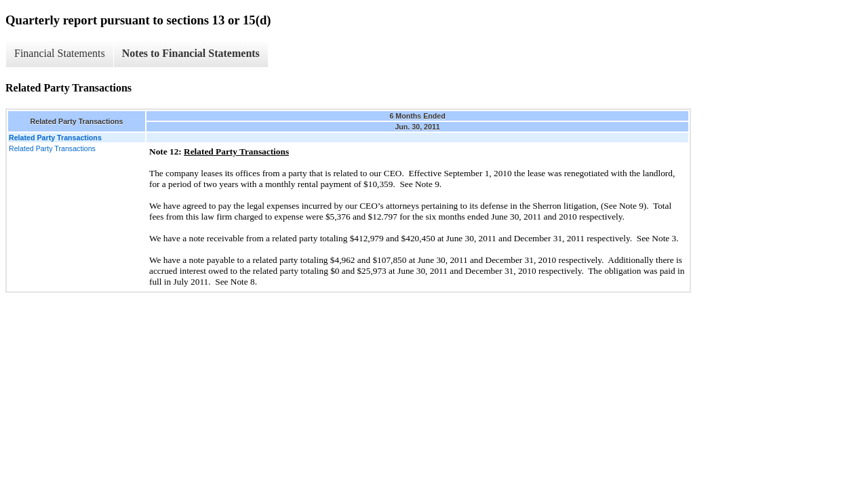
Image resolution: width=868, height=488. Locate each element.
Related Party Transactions (52, 148)
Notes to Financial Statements (191, 53)
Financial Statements (60, 53)
